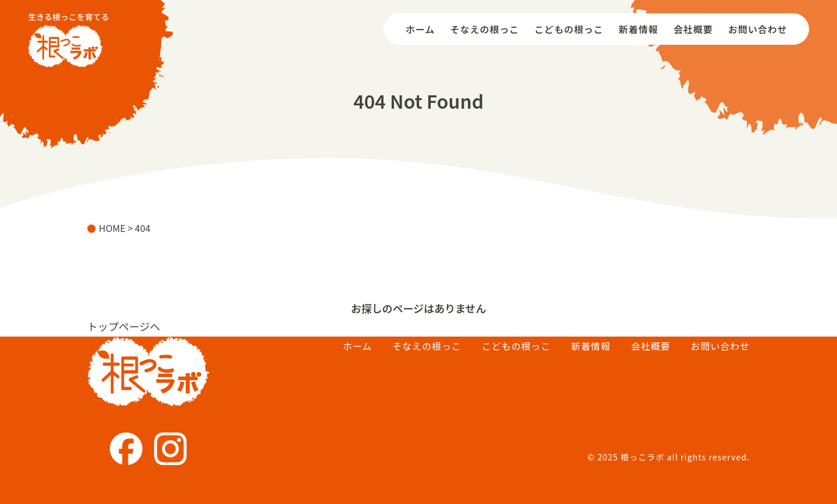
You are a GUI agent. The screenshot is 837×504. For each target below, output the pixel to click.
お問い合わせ (758, 29)
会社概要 (693, 29)
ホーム (420, 29)
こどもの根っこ (569, 29)
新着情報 (639, 29)
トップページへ (124, 326)
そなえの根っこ (485, 29)
